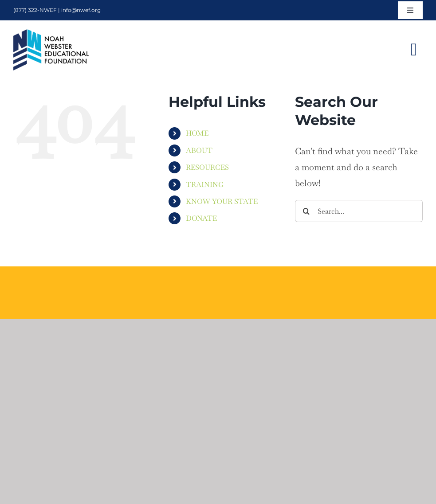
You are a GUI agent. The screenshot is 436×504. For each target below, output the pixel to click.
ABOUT (199, 150)
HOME (197, 133)
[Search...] (359, 211)
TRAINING (205, 185)
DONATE (201, 218)
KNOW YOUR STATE (222, 201)
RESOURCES (207, 167)
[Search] (306, 211)
